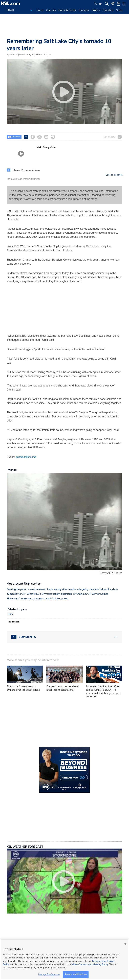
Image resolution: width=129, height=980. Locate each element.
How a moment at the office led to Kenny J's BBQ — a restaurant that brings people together (103, 691)
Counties (51, 10)
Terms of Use (99, 961)
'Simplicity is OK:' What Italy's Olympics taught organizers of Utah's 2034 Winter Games (58, 594)
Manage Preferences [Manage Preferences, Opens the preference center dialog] (49, 974)
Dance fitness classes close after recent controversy (62, 688)
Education (108, 10)
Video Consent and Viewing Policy (90, 964)
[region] (64, 960)
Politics (96, 10)
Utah (10, 614)
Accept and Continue (76, 974)
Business (84, 10)
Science (121, 10)
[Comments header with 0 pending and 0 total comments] (65, 637)
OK (125, 944)
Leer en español (114, 175)
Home (40, 10)
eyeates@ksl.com (26, 457)
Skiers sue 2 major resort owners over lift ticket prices (37, 599)
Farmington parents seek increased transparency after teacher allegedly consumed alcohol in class (62, 589)
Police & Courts (67, 10)
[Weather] (98, 3)
